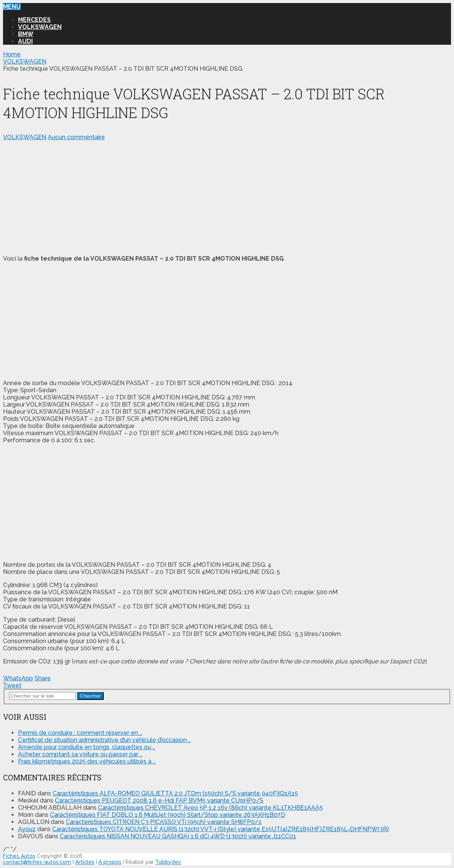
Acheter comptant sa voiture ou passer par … (80, 754)
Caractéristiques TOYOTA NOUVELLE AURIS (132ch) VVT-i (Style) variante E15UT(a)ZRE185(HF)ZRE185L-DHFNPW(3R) (221, 829)
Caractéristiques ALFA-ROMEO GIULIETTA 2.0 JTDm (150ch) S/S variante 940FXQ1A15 (175, 793)
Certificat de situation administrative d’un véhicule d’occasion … (104, 740)
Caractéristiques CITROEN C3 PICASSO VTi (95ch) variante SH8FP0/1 (164, 822)
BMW (26, 34)
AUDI (25, 41)
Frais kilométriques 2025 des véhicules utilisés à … (87, 761)
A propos (110, 862)
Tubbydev (168, 862)
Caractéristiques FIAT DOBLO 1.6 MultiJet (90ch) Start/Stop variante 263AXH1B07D (168, 815)
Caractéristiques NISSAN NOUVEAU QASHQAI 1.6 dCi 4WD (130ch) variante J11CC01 (178, 836)
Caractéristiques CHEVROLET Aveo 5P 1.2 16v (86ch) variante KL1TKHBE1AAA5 (210, 808)
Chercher (90, 696)
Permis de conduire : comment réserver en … (80, 733)
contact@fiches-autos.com (37, 862)
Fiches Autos (19, 856)
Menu (12, 7)
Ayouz (27, 829)
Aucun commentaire (76, 137)
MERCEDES (34, 20)
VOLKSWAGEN (40, 27)
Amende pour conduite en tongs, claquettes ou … (87, 747)
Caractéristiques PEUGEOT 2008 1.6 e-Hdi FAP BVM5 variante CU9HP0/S (159, 800)
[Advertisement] (227, 196)
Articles (85, 862)
